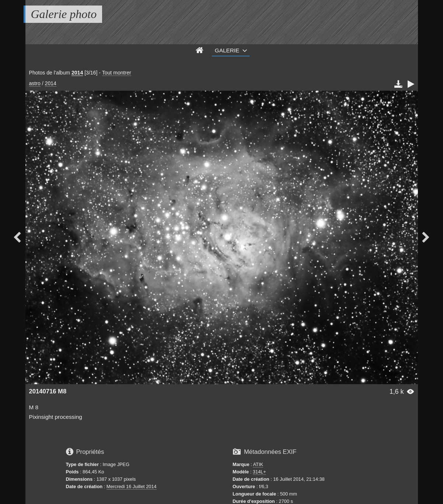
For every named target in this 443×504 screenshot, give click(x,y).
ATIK (258, 464)
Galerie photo (64, 14)
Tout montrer (117, 73)
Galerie (227, 50)
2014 (77, 73)
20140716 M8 (48, 391)
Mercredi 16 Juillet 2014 (132, 486)
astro (35, 83)
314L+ (259, 472)
